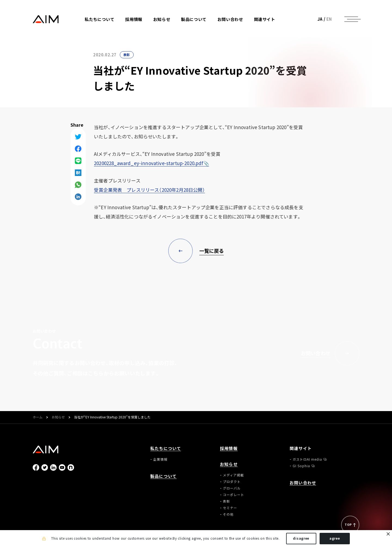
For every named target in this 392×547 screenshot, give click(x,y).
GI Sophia (301, 466)
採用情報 (134, 19)
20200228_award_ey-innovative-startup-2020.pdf (149, 163)
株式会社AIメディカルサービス (46, 19)
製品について (194, 19)
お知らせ (58, 417)
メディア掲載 (233, 475)
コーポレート (234, 495)
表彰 (127, 55)
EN (329, 19)
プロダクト (232, 482)
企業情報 (160, 459)
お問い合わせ (230, 19)
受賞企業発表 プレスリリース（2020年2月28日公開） (149, 190)
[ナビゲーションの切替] (351, 19)
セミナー (230, 508)
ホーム (38, 417)
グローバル (232, 488)
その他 (228, 514)
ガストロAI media (307, 459)
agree (335, 538)
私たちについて (166, 449)
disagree (301, 538)
